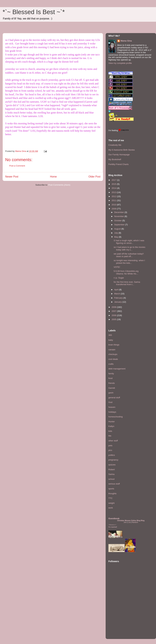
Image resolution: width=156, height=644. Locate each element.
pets (110, 446)
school (111, 479)
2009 (114, 209)
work (111, 508)
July (116, 233)
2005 (114, 319)
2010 (114, 205)
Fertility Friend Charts (118, 164)
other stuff (113, 441)
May (117, 237)
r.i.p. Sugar (119, 278)
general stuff (114, 398)
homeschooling (115, 417)
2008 (114, 307)
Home (53, 177)
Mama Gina (126, 41)
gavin (111, 393)
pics (110, 450)
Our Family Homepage (119, 155)
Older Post (94, 177)
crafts (111, 364)
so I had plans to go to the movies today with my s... (129, 248)
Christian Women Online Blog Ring (131, 521)
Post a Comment (17, 166)
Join (125, 522)
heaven (112, 407)
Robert (112, 470)
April (117, 290)
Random (135, 522)
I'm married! (113, 527)
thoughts (112, 493)
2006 (114, 315)
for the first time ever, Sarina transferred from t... (127, 283)
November (119, 216)
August (118, 229)
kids (110, 431)
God (110, 402)
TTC (110, 498)
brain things (114, 345)
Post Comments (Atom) (59, 185)
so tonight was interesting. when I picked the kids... (129, 262)
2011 (114, 200)
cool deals (113, 359)
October (118, 221)
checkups (113, 354)
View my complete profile (120, 63)
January (118, 302)
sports (111, 489)
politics (112, 455)
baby (111, 340)
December (119, 212)
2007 (114, 311)
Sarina (111, 474)
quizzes (112, 465)
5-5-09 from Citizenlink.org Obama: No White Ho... (127, 272)
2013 (114, 192)
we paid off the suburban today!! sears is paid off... (129, 255)
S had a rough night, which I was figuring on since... (129, 242)
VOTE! (117, 267)
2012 (114, 196)
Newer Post (12, 177)
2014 (114, 188)
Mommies (112, 525)
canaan (112, 350)
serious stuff (114, 484)
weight (111, 503)
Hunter (112, 422)
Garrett (112, 388)
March (117, 294)
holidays (112, 412)
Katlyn (111, 426)
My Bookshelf (115, 159)
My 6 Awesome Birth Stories (122, 150)
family (111, 374)
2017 (114, 180)
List (129, 522)
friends (112, 383)
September (120, 225)
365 (110, 335)
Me (110, 436)
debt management (117, 369)
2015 (114, 184)
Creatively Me (115, 145)
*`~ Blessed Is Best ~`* (34, 12)
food (110, 378)
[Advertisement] (118, 616)
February (119, 298)
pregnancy (113, 460)
